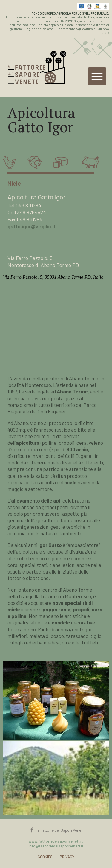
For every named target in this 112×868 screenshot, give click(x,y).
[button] (97, 76)
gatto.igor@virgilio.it (32, 226)
